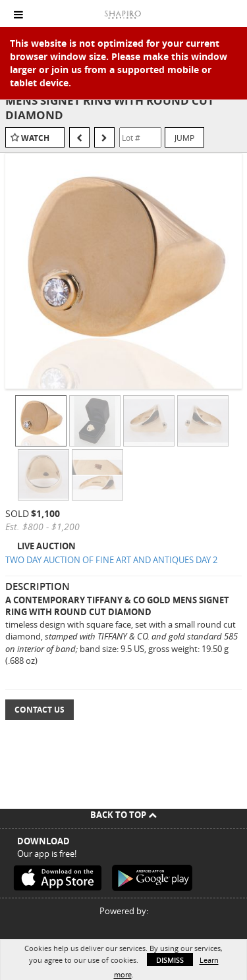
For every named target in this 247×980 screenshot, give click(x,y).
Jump (184, 138)
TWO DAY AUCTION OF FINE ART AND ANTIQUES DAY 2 (111, 560)
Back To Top (123, 815)
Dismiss (170, 960)
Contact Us (40, 710)
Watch (35, 138)
